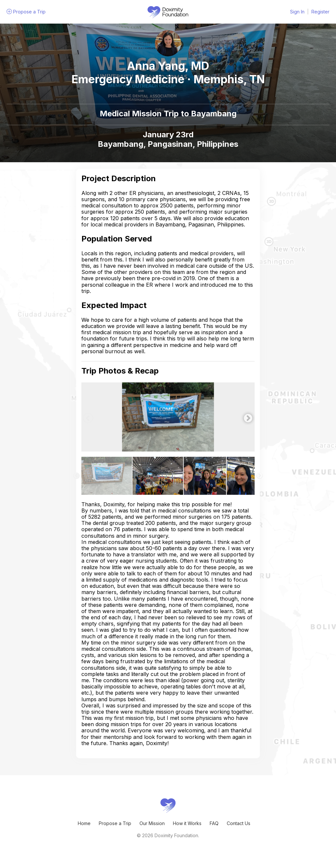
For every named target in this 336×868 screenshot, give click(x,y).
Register (320, 12)
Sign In (297, 12)
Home (84, 823)
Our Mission (152, 823)
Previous (86, 417)
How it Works (187, 823)
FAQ (214, 823)
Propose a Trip (115, 823)
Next (246, 417)
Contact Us (239, 823)
